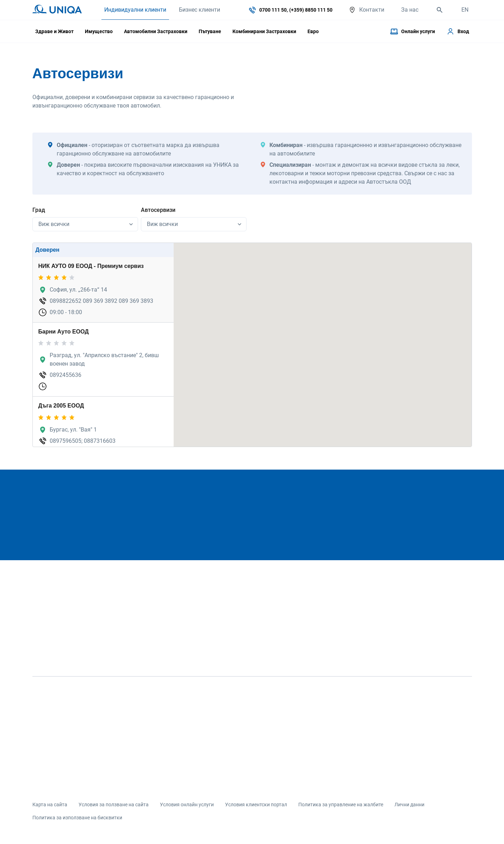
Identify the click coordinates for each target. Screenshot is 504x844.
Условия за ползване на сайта (114, 805)
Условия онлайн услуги (187, 805)
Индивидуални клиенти (135, 10)
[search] (440, 10)
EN (465, 10)
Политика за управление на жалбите (341, 805)
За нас (410, 10)
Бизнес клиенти (200, 10)
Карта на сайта (50, 805)
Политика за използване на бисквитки (77, 818)
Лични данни (409, 805)
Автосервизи (158, 210)
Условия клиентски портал (256, 805)
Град (39, 210)
